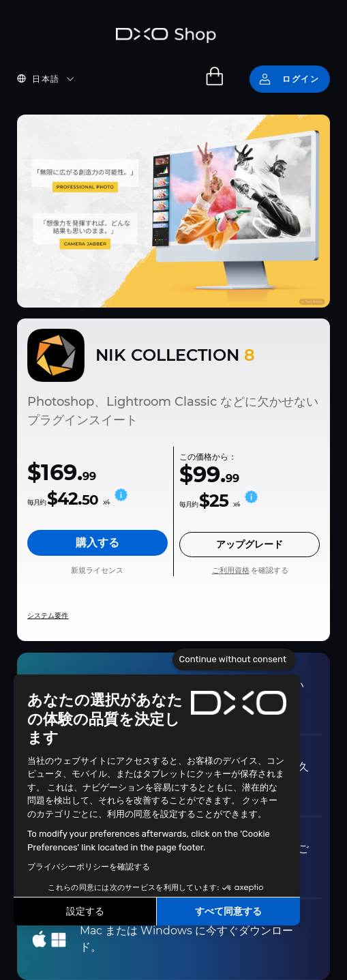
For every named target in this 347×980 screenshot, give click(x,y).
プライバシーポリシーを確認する (89, 867)
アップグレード (250, 544)
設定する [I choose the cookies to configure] (85, 911)
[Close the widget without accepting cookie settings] (234, 659)
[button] (20, 965)
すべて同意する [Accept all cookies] (228, 911)
